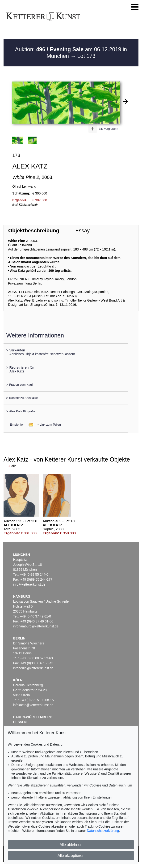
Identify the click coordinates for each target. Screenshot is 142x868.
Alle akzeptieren (71, 856)
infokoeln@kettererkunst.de (33, 705)
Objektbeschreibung (34, 231)
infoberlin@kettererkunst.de (33, 668)
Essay (82, 231)
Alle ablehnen (71, 845)
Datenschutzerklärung (103, 831)
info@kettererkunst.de (29, 584)
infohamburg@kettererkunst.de (36, 626)
